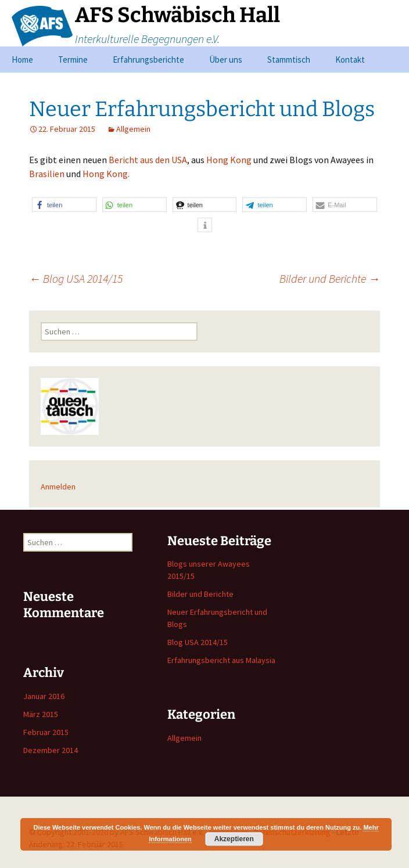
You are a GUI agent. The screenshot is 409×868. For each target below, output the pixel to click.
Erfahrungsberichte (148, 60)
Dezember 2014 (51, 750)
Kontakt (350, 60)
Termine (73, 60)
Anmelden (58, 487)
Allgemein (133, 129)
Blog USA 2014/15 (76, 278)
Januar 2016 (44, 696)
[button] (64, 205)
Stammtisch (289, 60)
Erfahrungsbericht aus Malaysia (221, 660)
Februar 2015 (46, 732)
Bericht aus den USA (148, 160)
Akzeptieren (234, 839)
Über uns (226, 60)
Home (22, 60)
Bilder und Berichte (330, 278)
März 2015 (41, 714)
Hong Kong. (106, 174)
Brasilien (48, 174)
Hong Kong (229, 160)
